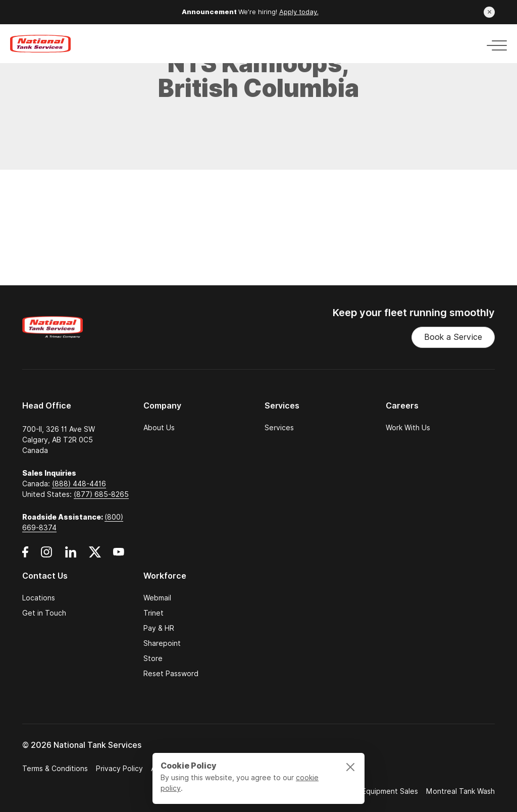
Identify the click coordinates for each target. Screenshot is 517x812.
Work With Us (408, 428)
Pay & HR (159, 628)
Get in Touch (44, 613)
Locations (39, 598)
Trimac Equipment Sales (378, 791)
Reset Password (171, 674)
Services (279, 428)
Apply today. (299, 12)
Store (153, 658)
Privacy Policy (119, 769)
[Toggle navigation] (494, 44)
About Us (159, 428)
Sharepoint (162, 643)
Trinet (153, 613)
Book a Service (453, 337)
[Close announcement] (489, 12)
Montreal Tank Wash (460, 791)
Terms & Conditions (55, 769)
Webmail (157, 598)
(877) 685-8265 (101, 494)
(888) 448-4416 (79, 484)
